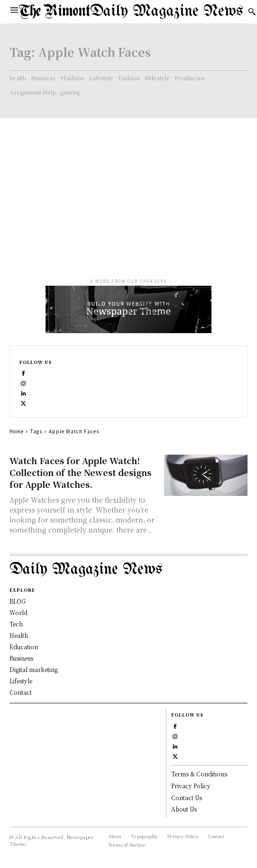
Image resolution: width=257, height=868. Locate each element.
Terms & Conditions (199, 774)
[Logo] (131, 12)
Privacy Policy (191, 786)
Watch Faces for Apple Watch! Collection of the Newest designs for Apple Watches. (80, 472)
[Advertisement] (128, 189)
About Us (184, 809)
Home (17, 431)
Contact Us (187, 798)
